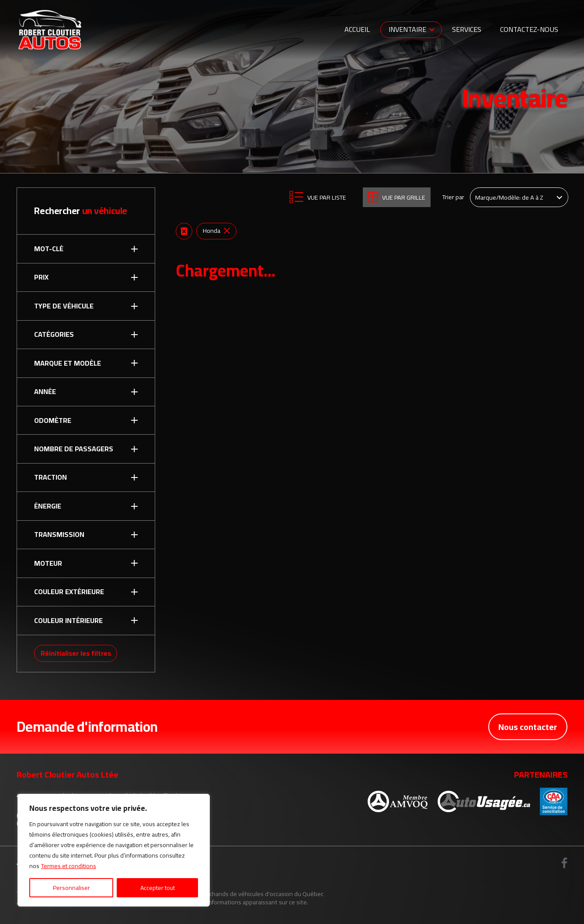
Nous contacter (528, 727)
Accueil (357, 29)
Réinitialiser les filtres (76, 653)
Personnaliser (71, 888)
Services (467, 29)
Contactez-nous (529, 29)
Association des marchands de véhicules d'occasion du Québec (239, 894)
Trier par (453, 197)
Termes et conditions (69, 866)
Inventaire (407, 29)
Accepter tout (158, 888)
